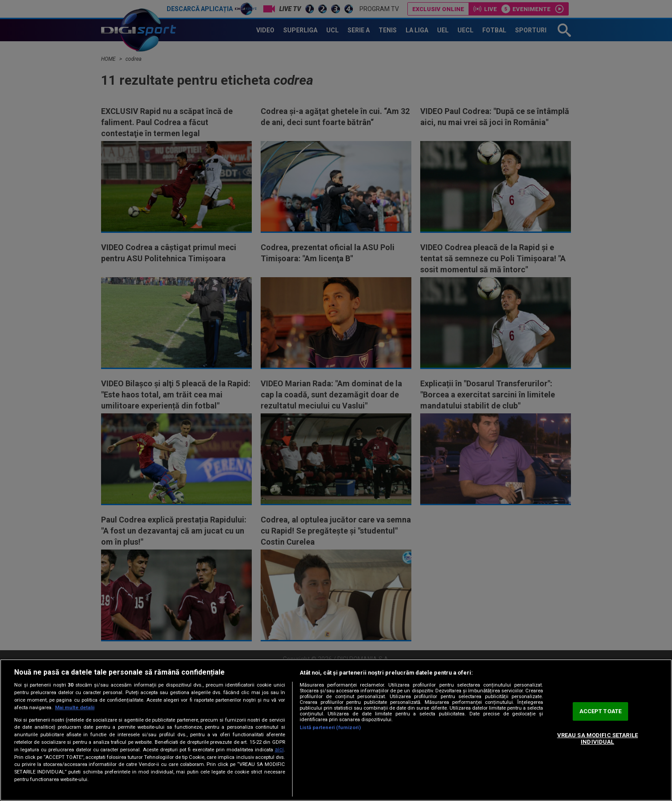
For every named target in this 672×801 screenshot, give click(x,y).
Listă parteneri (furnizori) (330, 728)
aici (279, 750)
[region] (336, 730)
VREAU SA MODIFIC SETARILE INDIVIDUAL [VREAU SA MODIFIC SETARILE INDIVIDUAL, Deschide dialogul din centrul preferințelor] (598, 739)
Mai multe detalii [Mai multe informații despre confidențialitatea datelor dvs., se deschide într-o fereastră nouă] (75, 708)
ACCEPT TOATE (601, 711)
